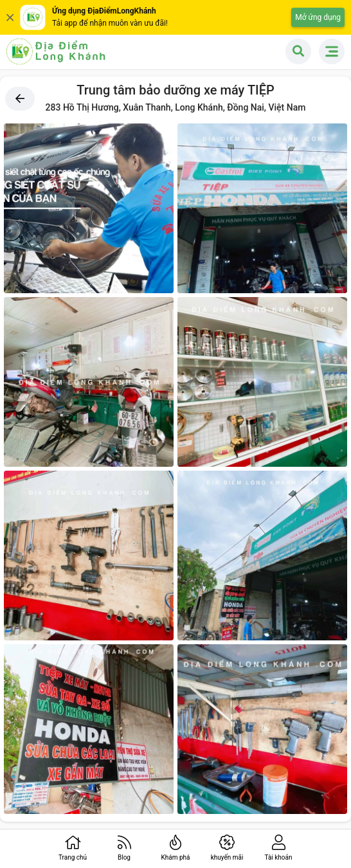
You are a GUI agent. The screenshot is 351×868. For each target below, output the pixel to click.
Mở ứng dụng (318, 17)
